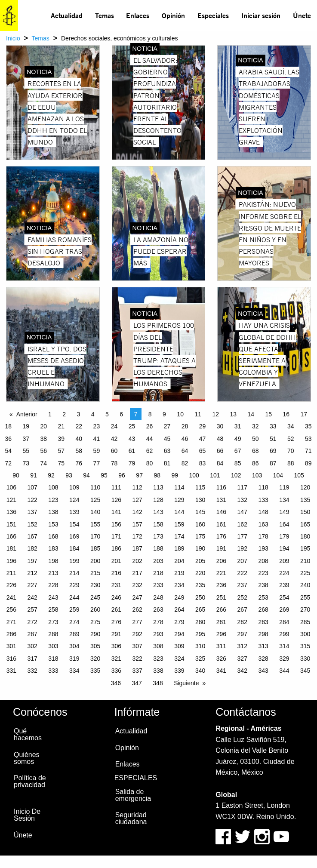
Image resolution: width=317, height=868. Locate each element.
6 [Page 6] (121, 414)
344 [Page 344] (284, 671)
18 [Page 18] (8, 426)
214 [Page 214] (74, 573)
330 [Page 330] (305, 659)
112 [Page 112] (137, 487)
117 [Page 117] (242, 487)
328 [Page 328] (263, 659)
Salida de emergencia (133, 795)
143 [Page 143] (158, 512)
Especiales (213, 15)
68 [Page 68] (255, 451)
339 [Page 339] (179, 671)
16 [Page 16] (286, 414)
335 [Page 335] (95, 671)
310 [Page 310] (200, 646)
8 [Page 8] (150, 414)
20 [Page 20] (44, 426)
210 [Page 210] (305, 561)
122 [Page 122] (32, 500)
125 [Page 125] (95, 500)
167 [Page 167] (32, 536)
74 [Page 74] (44, 463)
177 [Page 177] (242, 536)
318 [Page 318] (53, 659)
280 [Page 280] (200, 622)
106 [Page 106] (11, 487)
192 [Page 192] (242, 548)
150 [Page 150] (305, 512)
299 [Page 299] (284, 634)
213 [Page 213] (53, 573)
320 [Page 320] (95, 659)
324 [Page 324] (179, 659)
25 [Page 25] (132, 426)
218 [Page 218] (158, 573)
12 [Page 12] (215, 414)
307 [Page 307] (137, 646)
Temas (105, 15)
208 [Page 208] (263, 561)
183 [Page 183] (53, 548)
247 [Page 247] (137, 597)
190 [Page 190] (200, 548)
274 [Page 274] (74, 622)
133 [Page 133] (263, 500)
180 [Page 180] (305, 536)
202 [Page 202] (137, 561)
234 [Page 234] (179, 585)
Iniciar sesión (261, 15)
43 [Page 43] (132, 439)
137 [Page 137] (32, 512)
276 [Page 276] (116, 622)
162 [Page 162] (242, 524)
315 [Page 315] (305, 646)
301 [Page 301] (11, 646)
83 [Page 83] (203, 463)
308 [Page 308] (158, 646)
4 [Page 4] (93, 414)
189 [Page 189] (179, 548)
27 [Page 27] (167, 426)
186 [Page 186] (116, 548)
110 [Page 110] (95, 487)
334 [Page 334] (74, 671)
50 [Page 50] (255, 439)
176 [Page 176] (221, 536)
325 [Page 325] (200, 659)
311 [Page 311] (221, 646)
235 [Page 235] (200, 585)
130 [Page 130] (200, 500)
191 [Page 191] (221, 548)
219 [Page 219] (179, 573)
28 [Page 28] (185, 426)
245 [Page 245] (95, 597)
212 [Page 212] (32, 573)
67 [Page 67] (238, 451)
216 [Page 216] (116, 573)
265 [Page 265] (200, 609)
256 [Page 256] (11, 609)
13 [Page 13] (233, 414)
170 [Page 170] (95, 536)
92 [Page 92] (51, 475)
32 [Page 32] (255, 426)
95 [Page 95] (104, 475)
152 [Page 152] (32, 524)
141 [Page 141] (116, 512)
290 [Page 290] (95, 634)
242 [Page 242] (32, 597)
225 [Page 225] (305, 573)
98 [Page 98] (157, 475)
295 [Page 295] (200, 634)
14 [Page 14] (251, 414)
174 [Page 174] (179, 536)
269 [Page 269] (284, 609)
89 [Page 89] (308, 463)
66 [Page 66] (220, 451)
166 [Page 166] (11, 536)
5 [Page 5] (107, 414)
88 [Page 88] (291, 463)
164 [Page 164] (284, 524)
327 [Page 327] (242, 659)
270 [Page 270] (305, 609)
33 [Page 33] (273, 426)
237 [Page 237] (242, 585)
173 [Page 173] (158, 536)
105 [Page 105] (299, 475)
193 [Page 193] (263, 548)
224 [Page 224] (284, 573)
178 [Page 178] (263, 536)
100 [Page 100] (194, 475)
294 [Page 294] (179, 634)
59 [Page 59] (97, 451)
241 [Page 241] (11, 597)
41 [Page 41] (97, 439)
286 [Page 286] (11, 634)
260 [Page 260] (95, 609)
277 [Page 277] (137, 622)
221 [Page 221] (221, 573)
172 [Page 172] (137, 536)
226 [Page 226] (11, 585)
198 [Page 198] (53, 561)
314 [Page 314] (284, 646)
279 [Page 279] (179, 622)
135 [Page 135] (305, 500)
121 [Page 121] (11, 500)
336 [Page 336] (116, 671)
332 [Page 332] (32, 671)
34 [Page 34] (291, 426)
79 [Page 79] (132, 463)
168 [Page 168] (53, 536)
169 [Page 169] (74, 536)
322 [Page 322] (137, 659)
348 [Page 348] (158, 683)
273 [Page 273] (53, 622)
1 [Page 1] (50, 414)
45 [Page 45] (167, 439)
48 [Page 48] (220, 439)
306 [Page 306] (116, 646)
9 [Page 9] (164, 414)
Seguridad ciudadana (131, 818)
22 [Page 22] (79, 426)
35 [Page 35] (308, 426)
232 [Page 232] (137, 585)
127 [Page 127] (137, 500)
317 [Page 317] (32, 659)
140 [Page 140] (95, 512)
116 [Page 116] (221, 487)
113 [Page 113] (158, 487)
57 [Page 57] (62, 451)
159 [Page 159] (179, 524)
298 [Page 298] (263, 634)
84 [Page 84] (220, 463)
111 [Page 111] (116, 487)
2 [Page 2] (64, 414)
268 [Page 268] (263, 609)
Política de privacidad (30, 781)
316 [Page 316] (11, 659)
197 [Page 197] (32, 561)
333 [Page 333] (53, 671)
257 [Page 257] (32, 609)
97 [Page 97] (139, 475)
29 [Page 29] (203, 426)
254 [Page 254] (284, 597)
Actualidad (67, 15)
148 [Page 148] (263, 512)
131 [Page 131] (221, 500)
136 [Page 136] (11, 512)
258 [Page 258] (53, 609)
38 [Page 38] (44, 439)
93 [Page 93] (69, 475)
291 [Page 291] (116, 634)
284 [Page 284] (284, 622)
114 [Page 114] (179, 487)
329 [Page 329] (284, 659)
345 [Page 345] (305, 671)
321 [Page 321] (116, 659)
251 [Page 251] (221, 597)
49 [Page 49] (238, 439)
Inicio (13, 38)
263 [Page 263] (158, 609)
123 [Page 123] (53, 500)
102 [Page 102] (236, 475)
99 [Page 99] (175, 475)
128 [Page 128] (158, 500)
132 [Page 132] (242, 500)
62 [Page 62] (150, 451)
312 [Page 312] (242, 646)
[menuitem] (67, 15)
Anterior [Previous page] (27, 414)
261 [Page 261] (116, 609)
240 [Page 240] (305, 585)
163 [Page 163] (263, 524)
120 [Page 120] (305, 487)
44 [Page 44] (150, 439)
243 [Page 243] (53, 597)
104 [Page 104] (278, 475)
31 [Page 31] (238, 426)
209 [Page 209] (284, 561)
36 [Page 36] (8, 439)
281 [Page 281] (221, 622)
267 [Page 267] (242, 609)
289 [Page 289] (74, 634)
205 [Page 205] (200, 561)
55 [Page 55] (26, 451)
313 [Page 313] (263, 646)
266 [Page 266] (221, 609)
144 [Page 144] (179, 512)
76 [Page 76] (79, 463)
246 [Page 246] (116, 597)
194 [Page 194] (284, 548)
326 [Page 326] (221, 659)
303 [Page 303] (53, 646)
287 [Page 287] (32, 634)
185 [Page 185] (95, 548)
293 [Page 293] (158, 634)
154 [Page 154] (74, 524)
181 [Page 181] (11, 548)
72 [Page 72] (8, 463)
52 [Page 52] (291, 439)
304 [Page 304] (74, 646)
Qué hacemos (28, 734)
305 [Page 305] (95, 646)
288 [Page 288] (53, 634)
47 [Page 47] (203, 439)
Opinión (173, 15)
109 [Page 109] (74, 487)
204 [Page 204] (179, 561)
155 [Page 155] (95, 524)
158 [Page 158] (158, 524)
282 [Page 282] (242, 622)
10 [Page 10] (180, 414)
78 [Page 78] (114, 463)
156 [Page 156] (116, 524)
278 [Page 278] (158, 622)
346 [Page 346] (116, 683)
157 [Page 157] (137, 524)
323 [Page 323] (158, 659)
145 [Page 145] (200, 512)
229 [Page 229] (74, 585)
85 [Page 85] (238, 463)
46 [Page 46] (185, 439)
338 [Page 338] (158, 671)
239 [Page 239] (284, 585)
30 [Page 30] (220, 426)
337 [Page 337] (137, 671)
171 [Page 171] (116, 536)
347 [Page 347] (137, 683)
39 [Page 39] (62, 439)
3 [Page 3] (79, 414)
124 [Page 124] (74, 500)
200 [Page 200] (95, 561)
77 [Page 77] (97, 463)
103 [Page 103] (257, 475)
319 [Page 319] (74, 659)
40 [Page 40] (79, 439)
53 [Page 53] (308, 439)
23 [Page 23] (97, 426)
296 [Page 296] (221, 634)
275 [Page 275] (95, 622)
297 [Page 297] (242, 634)
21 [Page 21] (62, 426)
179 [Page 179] (284, 536)
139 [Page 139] (74, 512)
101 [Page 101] (215, 475)
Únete (302, 15)
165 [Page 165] (305, 524)
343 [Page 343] (263, 671)
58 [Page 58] (79, 451)
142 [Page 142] (137, 512)
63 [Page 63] (167, 451)
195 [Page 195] (305, 548)
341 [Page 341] (221, 671)
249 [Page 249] (179, 597)
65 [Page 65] (203, 451)
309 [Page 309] (179, 646)
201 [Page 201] (116, 561)
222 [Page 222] (242, 573)
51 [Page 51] (273, 439)
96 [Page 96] (122, 475)
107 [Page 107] (32, 487)
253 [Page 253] (263, 597)
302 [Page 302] (32, 646)
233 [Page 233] (158, 585)
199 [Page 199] (74, 561)
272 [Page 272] (32, 622)
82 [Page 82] (185, 463)
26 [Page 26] (150, 426)
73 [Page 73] (26, 463)
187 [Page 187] (137, 548)
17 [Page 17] (304, 414)
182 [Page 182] (32, 548)
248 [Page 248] (158, 597)
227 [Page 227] (32, 585)
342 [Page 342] (242, 671)
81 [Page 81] (167, 463)
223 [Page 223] (263, 573)
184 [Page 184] (74, 548)
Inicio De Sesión (27, 815)
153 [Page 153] (53, 524)
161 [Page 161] (221, 524)
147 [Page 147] (242, 512)
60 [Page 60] (114, 451)
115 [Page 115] (200, 487)
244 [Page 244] (74, 597)
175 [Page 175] (200, 536)
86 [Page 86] (255, 463)
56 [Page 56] (44, 451)
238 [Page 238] (263, 585)
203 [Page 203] (158, 561)
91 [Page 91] (34, 475)
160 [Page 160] (200, 524)
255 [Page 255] (305, 597)
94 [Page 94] (86, 475)
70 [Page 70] (291, 451)
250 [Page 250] (200, 597)
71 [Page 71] (308, 451)
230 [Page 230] (95, 585)
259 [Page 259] (74, 609)
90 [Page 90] (16, 475)
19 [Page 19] (26, 426)
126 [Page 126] (116, 500)
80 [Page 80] (150, 463)
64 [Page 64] (185, 451)
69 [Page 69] (273, 451)
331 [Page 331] (11, 671)
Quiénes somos (27, 758)
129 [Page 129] (179, 500)
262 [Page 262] (137, 609)
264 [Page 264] (179, 609)
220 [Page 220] (200, 573)
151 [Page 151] (11, 524)
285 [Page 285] (305, 622)
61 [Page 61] (132, 451)
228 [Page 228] (53, 585)
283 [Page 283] (263, 622)
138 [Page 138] (53, 512)
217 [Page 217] (137, 573)
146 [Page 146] (221, 512)
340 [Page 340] (200, 671)
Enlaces (138, 15)
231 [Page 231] (116, 585)
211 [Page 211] (11, 573)
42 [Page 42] (114, 439)
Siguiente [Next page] (186, 683)
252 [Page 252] (242, 597)
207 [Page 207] (242, 561)
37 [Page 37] (26, 439)
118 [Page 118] (263, 487)
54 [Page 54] (8, 451)
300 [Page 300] (305, 634)
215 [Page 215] (95, 573)
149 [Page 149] (284, 512)
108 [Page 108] (53, 487)
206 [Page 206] (221, 561)
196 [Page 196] (11, 561)
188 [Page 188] (158, 548)
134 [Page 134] (284, 500)
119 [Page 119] (284, 487)
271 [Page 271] (11, 622)
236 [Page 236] (221, 585)
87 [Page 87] (273, 463)
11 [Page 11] (198, 414)
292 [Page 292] (137, 634)
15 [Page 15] (269, 414)
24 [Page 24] (114, 426)
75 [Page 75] (62, 463)
